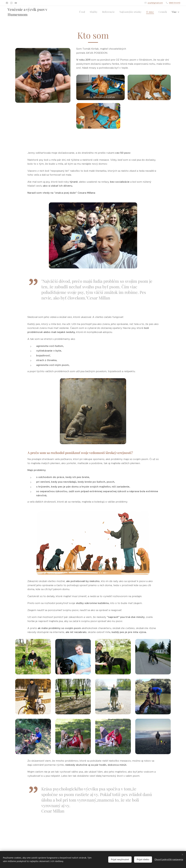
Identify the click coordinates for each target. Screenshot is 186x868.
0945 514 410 (175, 3)
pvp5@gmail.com (155, 3)
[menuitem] (83, 12)
